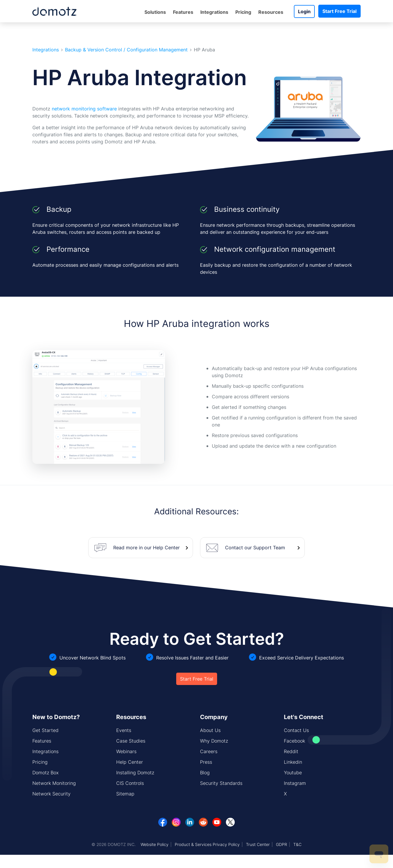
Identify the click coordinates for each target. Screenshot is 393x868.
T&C (297, 844)
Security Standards (221, 783)
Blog (205, 773)
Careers (209, 751)
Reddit (291, 751)
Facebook (294, 741)
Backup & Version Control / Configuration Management (126, 50)
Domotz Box (45, 773)
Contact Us (296, 730)
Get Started (45, 730)
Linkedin (293, 762)
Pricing (243, 12)
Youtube (293, 773)
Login (304, 11)
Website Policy (155, 844)
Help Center (130, 762)
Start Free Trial (339, 11)
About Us (210, 730)
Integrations (214, 12)
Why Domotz (214, 741)
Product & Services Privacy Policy (207, 844)
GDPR (282, 844)
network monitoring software (84, 109)
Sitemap (125, 794)
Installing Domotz (135, 773)
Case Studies (131, 741)
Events (124, 730)
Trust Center (258, 844)
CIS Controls (130, 783)
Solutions (155, 12)
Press (206, 762)
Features (183, 12)
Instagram (295, 783)
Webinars (126, 751)
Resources (271, 12)
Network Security (51, 794)
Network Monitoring (54, 783)
